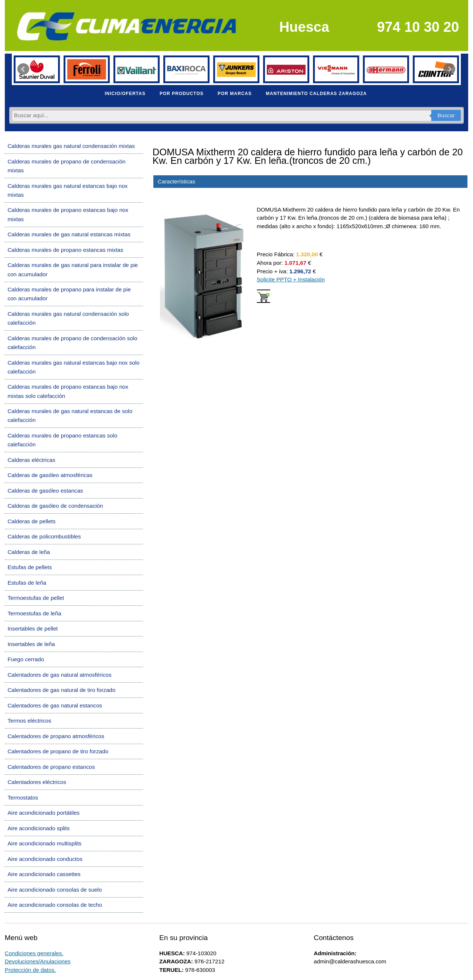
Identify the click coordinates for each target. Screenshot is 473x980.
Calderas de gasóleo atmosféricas (50, 475)
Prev (23, 69)
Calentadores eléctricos (37, 782)
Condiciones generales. (34, 953)
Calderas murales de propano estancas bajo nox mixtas (68, 214)
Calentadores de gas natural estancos (55, 705)
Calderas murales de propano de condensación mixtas (66, 166)
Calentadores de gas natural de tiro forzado (61, 690)
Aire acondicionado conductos (45, 859)
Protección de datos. (30, 970)
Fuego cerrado (26, 659)
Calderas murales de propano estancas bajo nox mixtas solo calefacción (68, 391)
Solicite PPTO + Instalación (291, 279)
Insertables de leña (31, 644)
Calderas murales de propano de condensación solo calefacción (72, 343)
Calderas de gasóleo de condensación (55, 506)
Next (449, 69)
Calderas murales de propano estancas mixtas (65, 250)
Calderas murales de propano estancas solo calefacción (62, 440)
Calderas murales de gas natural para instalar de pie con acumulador (73, 269)
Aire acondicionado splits (38, 828)
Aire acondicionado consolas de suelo (55, 890)
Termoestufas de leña (34, 613)
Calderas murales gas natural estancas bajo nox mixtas (67, 190)
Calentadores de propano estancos (51, 767)
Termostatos (23, 797)
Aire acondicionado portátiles (43, 813)
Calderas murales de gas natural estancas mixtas (69, 234)
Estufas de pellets (30, 567)
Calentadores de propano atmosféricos (56, 736)
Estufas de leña (27, 583)
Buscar (446, 115)
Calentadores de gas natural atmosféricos (59, 675)
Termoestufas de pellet (36, 598)
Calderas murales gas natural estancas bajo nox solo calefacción (73, 367)
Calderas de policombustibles (44, 536)
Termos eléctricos (29, 721)
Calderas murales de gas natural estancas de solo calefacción (70, 415)
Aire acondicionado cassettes (44, 874)
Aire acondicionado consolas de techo (55, 905)
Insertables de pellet (33, 628)
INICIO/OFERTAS (125, 94)
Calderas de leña (29, 552)
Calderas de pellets (31, 521)
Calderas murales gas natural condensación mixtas (71, 146)
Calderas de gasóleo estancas (45, 491)
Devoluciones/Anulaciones (38, 961)
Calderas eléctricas (31, 460)
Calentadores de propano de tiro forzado (58, 751)
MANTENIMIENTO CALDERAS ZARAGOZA (316, 94)
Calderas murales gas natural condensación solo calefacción (68, 318)
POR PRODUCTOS (182, 94)
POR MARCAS (235, 94)
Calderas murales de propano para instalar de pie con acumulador (69, 294)
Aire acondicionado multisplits (44, 843)
